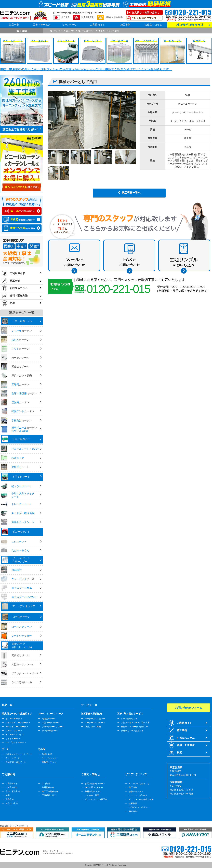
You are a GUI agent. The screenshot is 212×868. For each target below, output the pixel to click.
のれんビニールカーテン (17, 727)
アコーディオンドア (15, 735)
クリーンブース (13, 758)
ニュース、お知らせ (138, 795)
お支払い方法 (12, 803)
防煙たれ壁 (47, 754)
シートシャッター (50, 758)
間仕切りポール (49, 719)
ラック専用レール (50, 731)
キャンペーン (70, 25)
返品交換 (10, 799)
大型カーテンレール (51, 723)
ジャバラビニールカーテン (18, 723)
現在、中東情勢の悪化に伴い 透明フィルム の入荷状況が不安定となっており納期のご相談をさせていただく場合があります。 (86, 69)
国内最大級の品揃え (115, 17)
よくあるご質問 (92, 795)
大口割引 (46, 784)
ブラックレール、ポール (53, 727)
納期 (12, 303)
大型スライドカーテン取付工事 (135, 723)
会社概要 (133, 803)
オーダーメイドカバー (95, 719)
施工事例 (125, 25)
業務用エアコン (49, 762)
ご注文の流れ (12, 787)
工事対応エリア (49, 795)
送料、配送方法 (13, 791)
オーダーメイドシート (95, 723)
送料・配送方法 (19, 296)
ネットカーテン (13, 739)
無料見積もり (48, 787)
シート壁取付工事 (129, 719)
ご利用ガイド (98, 25)
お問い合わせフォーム (95, 784)
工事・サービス (42, 25)
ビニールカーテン (14, 719)
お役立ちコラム (153, 25)
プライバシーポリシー (139, 807)
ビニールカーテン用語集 (96, 799)
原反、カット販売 (93, 727)
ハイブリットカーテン (16, 742)
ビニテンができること (139, 784)
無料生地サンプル (93, 791)
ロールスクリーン (14, 731)
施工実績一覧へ (131, 193)
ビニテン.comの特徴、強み (141, 799)
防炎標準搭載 (88, 17)
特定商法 (133, 811)
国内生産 (65, 17)
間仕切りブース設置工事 (132, 731)
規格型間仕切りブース (16, 762)
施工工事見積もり (50, 791)
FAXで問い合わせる (94, 787)
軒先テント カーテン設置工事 (135, 727)
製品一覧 (14, 25)
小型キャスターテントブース (19, 754)
